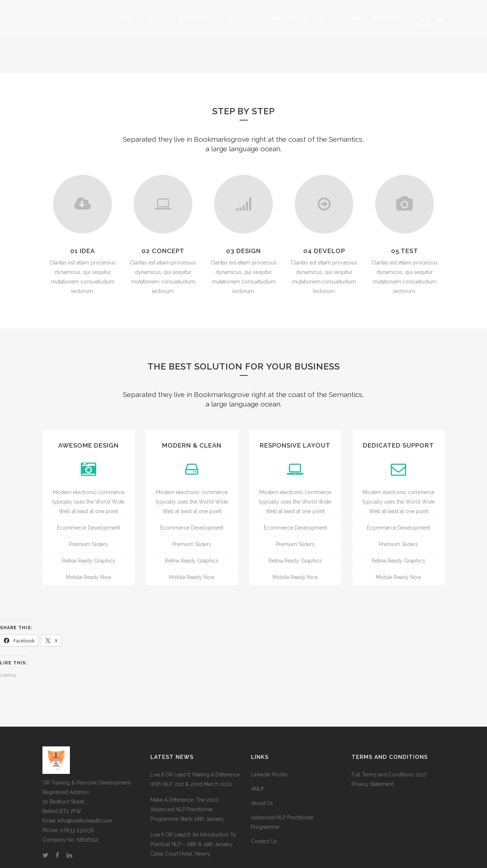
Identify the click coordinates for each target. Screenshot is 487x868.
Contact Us (264, 841)
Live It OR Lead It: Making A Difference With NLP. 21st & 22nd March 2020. (195, 779)
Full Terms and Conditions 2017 (389, 775)
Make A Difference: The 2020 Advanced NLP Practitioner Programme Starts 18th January (187, 809)
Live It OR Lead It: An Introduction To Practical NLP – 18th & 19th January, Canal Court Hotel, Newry (193, 844)
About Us (262, 803)
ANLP (257, 789)
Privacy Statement (372, 784)
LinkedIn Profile (269, 775)
